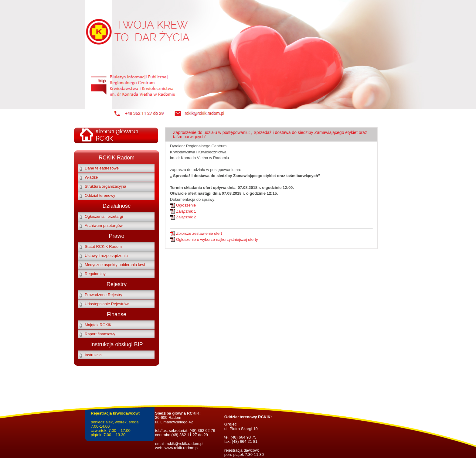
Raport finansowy (100, 334)
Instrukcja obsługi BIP (116, 344)
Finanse (117, 314)
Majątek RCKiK (98, 325)
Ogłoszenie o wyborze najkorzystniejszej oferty (217, 239)
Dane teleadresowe (102, 168)
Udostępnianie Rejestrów (107, 304)
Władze (91, 177)
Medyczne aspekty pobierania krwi (115, 265)
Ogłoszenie (186, 205)
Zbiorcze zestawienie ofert (199, 233)
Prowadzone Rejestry (104, 295)
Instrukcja (93, 355)
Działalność (117, 206)
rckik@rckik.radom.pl (185, 444)
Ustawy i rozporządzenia (106, 256)
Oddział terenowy (100, 195)
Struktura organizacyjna (105, 186)
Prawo (116, 236)
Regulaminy (95, 274)
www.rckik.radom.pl (182, 448)
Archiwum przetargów (104, 226)
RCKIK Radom (117, 158)
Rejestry (117, 284)
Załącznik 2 (186, 217)
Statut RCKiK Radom (103, 246)
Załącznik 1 (186, 211)
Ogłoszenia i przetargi (104, 216)
